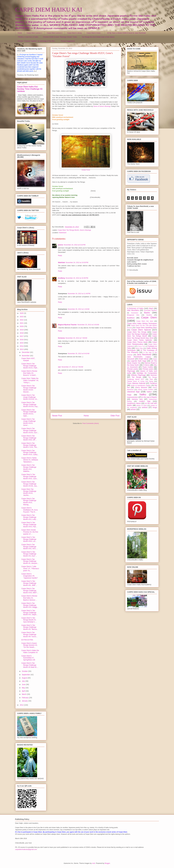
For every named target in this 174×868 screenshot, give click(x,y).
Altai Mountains (133, 310)
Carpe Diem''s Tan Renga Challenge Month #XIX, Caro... (30, 477)
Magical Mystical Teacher (67, 325)
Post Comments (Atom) (91, 423)
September (26, 675)
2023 (22, 317)
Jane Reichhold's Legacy (139, 357)
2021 (22, 323)
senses (133, 409)
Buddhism (131, 318)
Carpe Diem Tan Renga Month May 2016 (142, 337)
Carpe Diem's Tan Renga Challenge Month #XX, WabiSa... (29, 468)
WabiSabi (62, 262)
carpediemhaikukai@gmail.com (26, 849)
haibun (149, 392)
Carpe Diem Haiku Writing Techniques (142, 323)
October (25, 671)
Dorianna (61, 338)
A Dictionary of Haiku (135, 308)
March (24, 694)
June (24, 684)
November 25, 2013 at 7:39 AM (76, 338)
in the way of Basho (149, 397)
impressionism (132, 397)
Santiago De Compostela (147, 373)
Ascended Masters (150, 310)
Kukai (155, 359)
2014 (22, 346)
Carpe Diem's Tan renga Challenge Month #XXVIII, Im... (30, 397)
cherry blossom (141, 387)
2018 (22, 333)
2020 (22, 326)
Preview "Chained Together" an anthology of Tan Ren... (37, 41)
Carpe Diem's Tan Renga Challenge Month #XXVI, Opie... (29, 413)
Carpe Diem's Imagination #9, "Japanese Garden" (30, 576)
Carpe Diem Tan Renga (137, 332)
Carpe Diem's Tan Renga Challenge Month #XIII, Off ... (29, 438)
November (26, 356)
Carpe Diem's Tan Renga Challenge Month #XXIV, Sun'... (30, 431)
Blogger (107, 863)
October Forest (86, 170)
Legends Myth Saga (138, 361)
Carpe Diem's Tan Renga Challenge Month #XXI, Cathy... (30, 453)
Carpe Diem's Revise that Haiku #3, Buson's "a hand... (29, 373)
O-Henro (146, 365)
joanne (61, 245)
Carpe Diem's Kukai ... (94, 33)
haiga (129, 395)
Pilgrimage (131, 371)
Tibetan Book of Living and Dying (140, 381)
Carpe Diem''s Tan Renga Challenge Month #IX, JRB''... (29, 583)
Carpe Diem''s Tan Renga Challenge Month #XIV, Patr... (29, 525)
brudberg (61, 278)
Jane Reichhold (144, 355)
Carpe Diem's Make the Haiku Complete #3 (30, 651)
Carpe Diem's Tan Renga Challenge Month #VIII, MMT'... (30, 591)
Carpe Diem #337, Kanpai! (28, 359)
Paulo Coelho (148, 367)
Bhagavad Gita (133, 315)
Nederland (63, 233)
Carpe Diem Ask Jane (145, 321)
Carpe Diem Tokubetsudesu (142, 343)
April (24, 691)
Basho (147, 313)
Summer (154, 375)
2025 (22, 313)
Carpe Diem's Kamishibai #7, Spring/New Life (28, 658)
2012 (22, 705)
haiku (143, 394)
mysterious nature (134, 403)
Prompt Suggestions (68, 41)
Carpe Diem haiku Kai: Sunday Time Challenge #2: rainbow (30, 89)
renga (155, 407)
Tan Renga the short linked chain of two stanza (98, 37)
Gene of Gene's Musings (102, 106)
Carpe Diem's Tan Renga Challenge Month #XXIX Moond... (29, 389)
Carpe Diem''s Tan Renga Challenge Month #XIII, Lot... (29, 539)
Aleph (151, 308)
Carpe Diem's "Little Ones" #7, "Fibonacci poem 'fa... (30, 569)
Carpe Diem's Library (75, 33)
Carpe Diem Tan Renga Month (68, 230)
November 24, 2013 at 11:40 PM (79, 294)
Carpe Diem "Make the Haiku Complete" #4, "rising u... (30, 380)
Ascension (135, 313)
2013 (22, 349)
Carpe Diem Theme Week (137, 342)
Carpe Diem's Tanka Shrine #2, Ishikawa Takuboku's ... (30, 460)
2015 (22, 343)
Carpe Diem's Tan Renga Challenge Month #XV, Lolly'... (29, 517)
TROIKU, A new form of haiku (28, 37)
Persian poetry (133, 369)
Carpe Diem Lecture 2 (55, 33)
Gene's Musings (85, 230)
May (24, 688)
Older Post (115, 416)
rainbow (145, 407)
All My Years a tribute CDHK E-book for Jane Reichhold (126, 33)
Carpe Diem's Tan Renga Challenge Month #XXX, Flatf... (30, 366)
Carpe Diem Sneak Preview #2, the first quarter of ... (30, 532)
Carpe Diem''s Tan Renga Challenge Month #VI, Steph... (30, 613)
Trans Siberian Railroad (136, 383)
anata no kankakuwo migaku (141, 385)
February (25, 698)
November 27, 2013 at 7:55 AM (72, 367)
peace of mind (141, 405)
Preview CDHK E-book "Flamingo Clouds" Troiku (60, 37)
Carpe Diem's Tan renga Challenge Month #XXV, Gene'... (29, 422)
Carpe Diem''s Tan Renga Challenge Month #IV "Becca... (30, 627)
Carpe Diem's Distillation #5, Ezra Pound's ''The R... (30, 510)
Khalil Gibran (144, 359)
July (24, 681)
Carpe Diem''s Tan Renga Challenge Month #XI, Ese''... (29, 554)
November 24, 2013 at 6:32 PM (75, 245)
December (26, 352)
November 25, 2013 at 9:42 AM (79, 353)
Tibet (151, 379)
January (25, 701)
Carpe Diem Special (141, 330)
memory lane (137, 399)
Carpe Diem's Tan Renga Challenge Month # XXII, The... (30, 445)
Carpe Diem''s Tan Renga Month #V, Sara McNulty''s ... (29, 620)
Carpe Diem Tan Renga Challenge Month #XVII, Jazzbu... (29, 492)
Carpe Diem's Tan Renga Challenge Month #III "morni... (29, 635)
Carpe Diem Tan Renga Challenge (142, 333)
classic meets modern (146, 390)
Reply (60, 255)
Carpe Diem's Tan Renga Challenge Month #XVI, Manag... (29, 502)
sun (59, 367)
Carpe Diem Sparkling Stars (146, 328)
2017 (22, 336)
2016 (22, 340)
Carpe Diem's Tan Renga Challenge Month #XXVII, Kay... (30, 404)
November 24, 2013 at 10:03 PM (77, 262)
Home (20, 33)
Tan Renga (136, 377)
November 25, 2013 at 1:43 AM (79, 309)
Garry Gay (139, 348)
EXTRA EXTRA (27, 640)
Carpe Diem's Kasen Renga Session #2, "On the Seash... (29, 645)
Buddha (149, 315)
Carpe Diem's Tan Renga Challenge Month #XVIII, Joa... (30, 484)
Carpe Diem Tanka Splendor (140, 340)
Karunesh (131, 359)
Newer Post (57, 416)
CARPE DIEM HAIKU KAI (49, 10)
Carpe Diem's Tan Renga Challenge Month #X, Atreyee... (30, 561)
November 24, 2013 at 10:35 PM (77, 278)
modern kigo (145, 401)
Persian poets (148, 369)
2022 (22, 320)
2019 (22, 330)
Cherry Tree (141, 346)
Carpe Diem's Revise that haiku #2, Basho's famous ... (29, 598)
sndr (94, 863)
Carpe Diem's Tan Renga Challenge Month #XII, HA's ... (30, 547)
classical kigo (133, 392)
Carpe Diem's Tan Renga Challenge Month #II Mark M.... (30, 665)
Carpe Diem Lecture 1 (34, 33)
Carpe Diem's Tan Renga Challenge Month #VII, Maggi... (30, 605)
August (25, 678)
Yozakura (153, 383)
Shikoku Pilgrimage (138, 375)
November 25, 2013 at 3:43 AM (88, 325)
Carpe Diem (149, 317)
